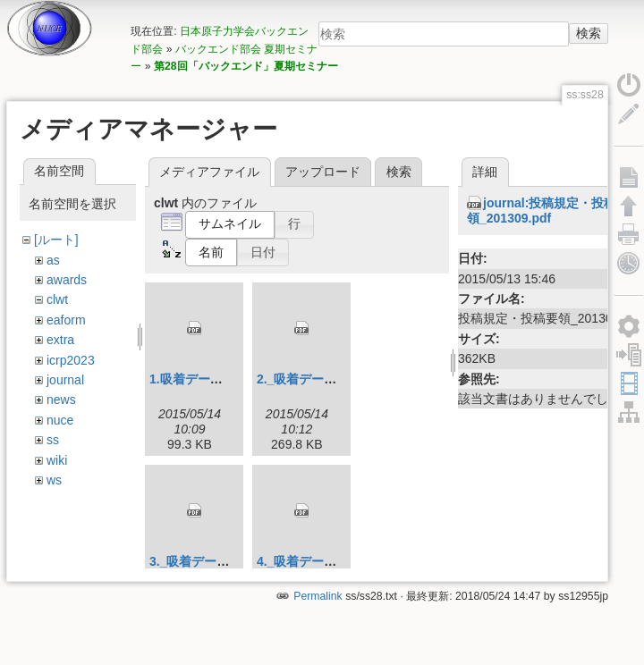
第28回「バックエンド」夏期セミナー (246, 66)
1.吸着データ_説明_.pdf (217, 379)
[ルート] (56, 240)
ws (54, 480)
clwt (57, 299)
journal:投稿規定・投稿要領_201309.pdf (548, 210)
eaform (66, 320)
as (53, 260)
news (61, 400)
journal (65, 380)
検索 (589, 33)
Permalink (318, 605)
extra (60, 340)
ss (53, 440)
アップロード (323, 172)
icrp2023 (71, 360)
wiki (57, 460)
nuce (60, 420)
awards (67, 280)
